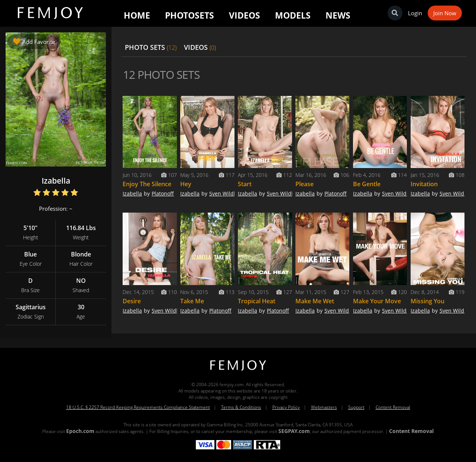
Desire (132, 301)
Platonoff (163, 193)
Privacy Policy (286, 407)
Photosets (190, 15)
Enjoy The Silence (147, 184)
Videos (245, 15)
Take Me (192, 301)
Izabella (132, 193)
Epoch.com (80, 431)
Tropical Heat (257, 301)
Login (415, 13)
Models (293, 15)
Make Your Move (377, 301)
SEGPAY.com (294, 431)
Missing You (428, 301)
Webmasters (324, 407)
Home (137, 15)
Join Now (445, 13)
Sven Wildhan (226, 193)
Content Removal (393, 407)
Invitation (424, 184)
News (338, 15)
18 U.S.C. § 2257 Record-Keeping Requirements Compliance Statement (138, 407)
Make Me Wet (315, 301)
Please (305, 184)
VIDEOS (200, 47)
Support (356, 407)
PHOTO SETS (151, 47)
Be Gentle (367, 184)
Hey (186, 184)
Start (245, 184)
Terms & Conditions (241, 407)
